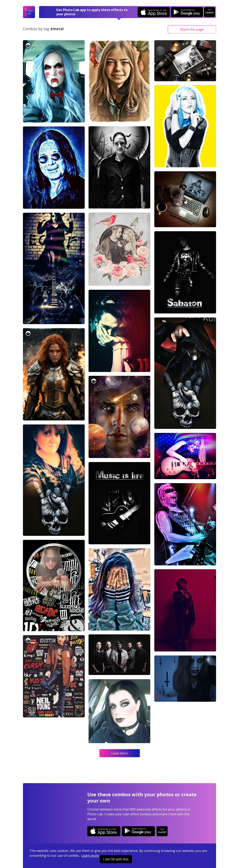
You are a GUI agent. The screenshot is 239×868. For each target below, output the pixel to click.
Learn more (90, 856)
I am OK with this (116, 859)
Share (192, 29)
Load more (120, 753)
